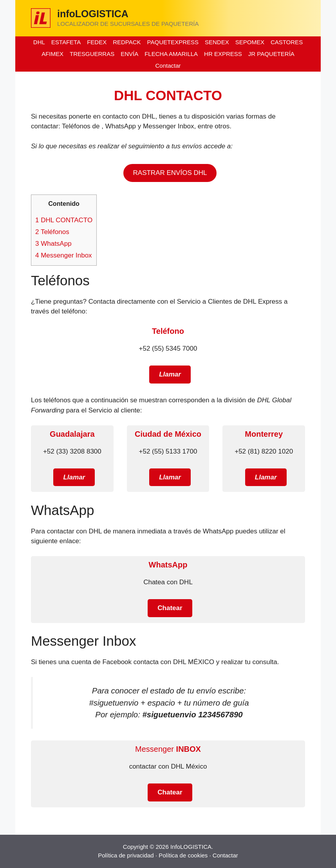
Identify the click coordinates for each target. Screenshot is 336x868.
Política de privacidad (126, 855)
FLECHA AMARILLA (171, 54)
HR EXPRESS (223, 54)
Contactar (168, 66)
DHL (39, 42)
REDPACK (127, 42)
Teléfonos (52, 232)
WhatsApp (53, 244)
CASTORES (287, 42)
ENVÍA (129, 54)
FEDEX (97, 42)
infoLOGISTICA (93, 14)
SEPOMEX (250, 42)
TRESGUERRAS (92, 54)
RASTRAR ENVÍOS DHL (170, 173)
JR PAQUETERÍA (271, 54)
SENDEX (217, 42)
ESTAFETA (66, 42)
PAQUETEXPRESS (173, 42)
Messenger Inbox (64, 255)
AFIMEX (52, 54)
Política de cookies (183, 855)
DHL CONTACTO (64, 220)
